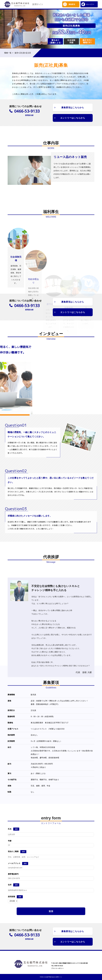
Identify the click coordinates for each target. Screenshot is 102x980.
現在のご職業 (13, 851)
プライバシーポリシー (57, 968)
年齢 (10, 841)
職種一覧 (8, 53)
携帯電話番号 (13, 874)
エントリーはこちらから (73, 118)
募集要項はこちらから (73, 108)
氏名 (10, 829)
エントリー (88, 4)
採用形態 (12, 897)
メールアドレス (14, 863)
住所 (10, 885)
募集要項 (69, 4)
